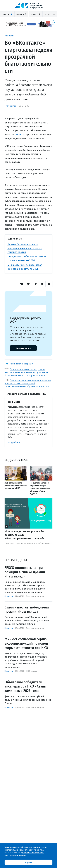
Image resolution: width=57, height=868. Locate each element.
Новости (9, 36)
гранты (41, 369)
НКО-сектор (10, 106)
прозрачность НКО (36, 376)
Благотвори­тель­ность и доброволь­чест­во (35, 543)
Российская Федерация (21, 364)
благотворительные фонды (23, 369)
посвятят (20, 135)
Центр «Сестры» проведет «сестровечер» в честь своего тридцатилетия (25, 248)
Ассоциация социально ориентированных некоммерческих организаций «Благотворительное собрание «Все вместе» (28, 383)
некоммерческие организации (20, 372)
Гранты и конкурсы (35, 596)
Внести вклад (23, 348)
